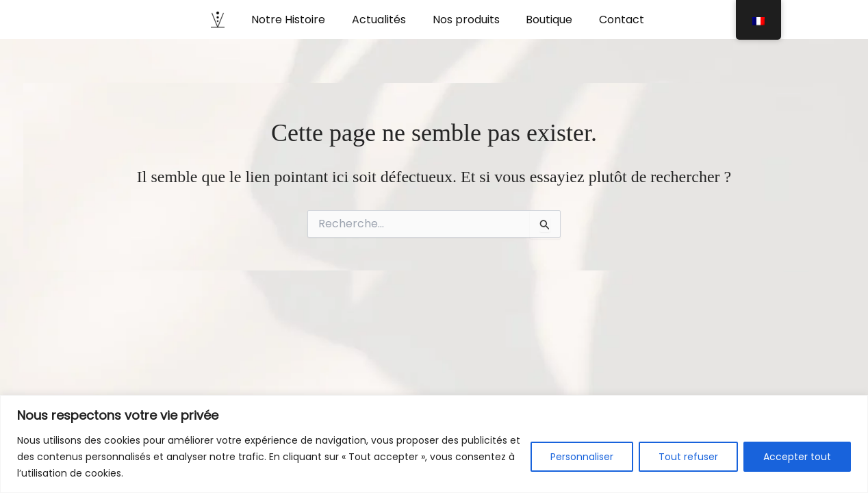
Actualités (384, 20)
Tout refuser (688, 457)
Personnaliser (582, 457)
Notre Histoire (298, 20)
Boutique (545, 20)
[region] (434, 444)
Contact (613, 20)
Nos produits (466, 20)
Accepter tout (797, 457)
